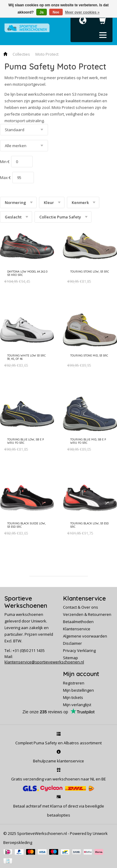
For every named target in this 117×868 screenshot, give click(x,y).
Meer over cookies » (82, 12)
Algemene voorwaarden (85, 636)
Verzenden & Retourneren (87, 614)
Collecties (21, 54)
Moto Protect (47, 54)
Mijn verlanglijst (77, 705)
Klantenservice (77, 629)
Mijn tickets (73, 697)
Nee (56, 12)
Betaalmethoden (78, 622)
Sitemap (70, 658)
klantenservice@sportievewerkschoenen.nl (44, 662)
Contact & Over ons (81, 607)
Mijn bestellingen (78, 690)
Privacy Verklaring (79, 650)
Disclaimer (72, 643)
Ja (42, 12)
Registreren (74, 683)
